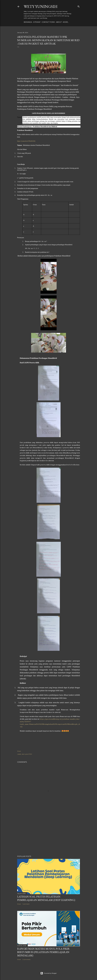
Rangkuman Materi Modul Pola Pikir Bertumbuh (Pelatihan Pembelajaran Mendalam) (43, 952)
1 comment (26, 904)
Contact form (48, 22)
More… (66, 22)
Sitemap (37, 22)
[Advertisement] (49, 835)
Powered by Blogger (49, 973)
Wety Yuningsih (41, 6)
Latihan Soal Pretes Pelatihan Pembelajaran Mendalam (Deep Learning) (46, 898)
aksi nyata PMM (27, 754)
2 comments (26, 959)
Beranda (28, 22)
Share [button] (19, 751)
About (59, 22)
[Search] (79, 6)
